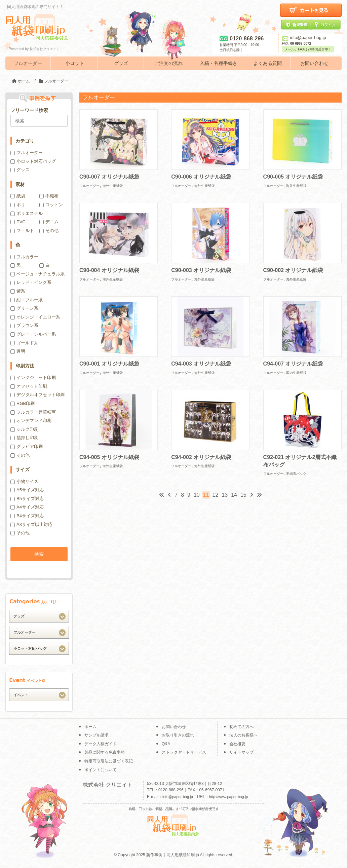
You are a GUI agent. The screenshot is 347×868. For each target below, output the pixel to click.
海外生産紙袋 (113, 186)
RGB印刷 (23, 403)
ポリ (18, 205)
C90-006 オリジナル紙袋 (201, 177)
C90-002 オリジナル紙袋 (293, 270)
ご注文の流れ (168, 63)
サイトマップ (241, 752)
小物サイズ (24, 481)
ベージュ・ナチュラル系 (37, 274)
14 (234, 495)
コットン (51, 205)
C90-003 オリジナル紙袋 (201, 270)
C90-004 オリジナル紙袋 (109, 270)
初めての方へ (241, 727)
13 (225, 495)
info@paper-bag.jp (304, 37)
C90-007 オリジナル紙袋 (109, 177)
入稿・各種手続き (219, 63)
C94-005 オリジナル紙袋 (109, 457)
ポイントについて (101, 770)
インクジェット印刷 (33, 378)
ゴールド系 (24, 343)
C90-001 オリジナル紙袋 (109, 364)
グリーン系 (24, 308)
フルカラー (24, 257)
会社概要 (237, 744)
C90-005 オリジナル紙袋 (293, 177)
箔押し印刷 (24, 438)
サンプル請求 (97, 735)
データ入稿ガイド (101, 744)
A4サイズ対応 (27, 507)
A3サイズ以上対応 (31, 524)
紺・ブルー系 (27, 300)
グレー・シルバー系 (33, 334)
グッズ (121, 63)
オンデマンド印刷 (31, 421)
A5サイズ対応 (27, 490)
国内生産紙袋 (296, 373)
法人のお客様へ (243, 735)
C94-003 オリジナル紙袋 (201, 364)
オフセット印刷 (29, 386)
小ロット (75, 63)
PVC (18, 222)
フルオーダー (28, 63)
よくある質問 (268, 63)
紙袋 (18, 196)
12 (216, 495)
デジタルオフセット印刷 (37, 395)
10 (197, 495)
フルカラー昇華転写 (33, 412)
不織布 (49, 196)
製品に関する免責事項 (105, 752)
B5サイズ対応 (27, 499)
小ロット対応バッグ (33, 161)
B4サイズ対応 (27, 516)
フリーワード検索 (29, 110)
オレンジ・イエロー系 (35, 317)
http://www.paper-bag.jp (229, 797)
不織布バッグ (296, 474)
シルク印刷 (24, 429)
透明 (18, 351)
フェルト (22, 231)
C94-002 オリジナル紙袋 (201, 457)
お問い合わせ (314, 63)
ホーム (90, 727)
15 (243, 495)
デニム (49, 222)
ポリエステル (27, 213)
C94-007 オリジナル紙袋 (293, 364)
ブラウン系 (24, 325)
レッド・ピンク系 (31, 282)
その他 (49, 231)
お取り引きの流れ (178, 735)
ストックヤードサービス (184, 752)
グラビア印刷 (27, 446)
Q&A (166, 744)
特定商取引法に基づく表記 (109, 761)
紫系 (18, 291)
